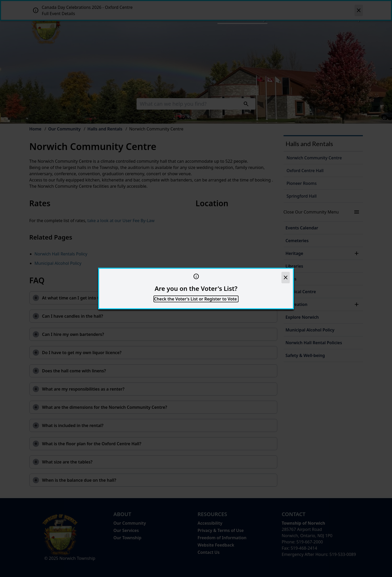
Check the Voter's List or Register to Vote (196, 299)
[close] (286, 278)
